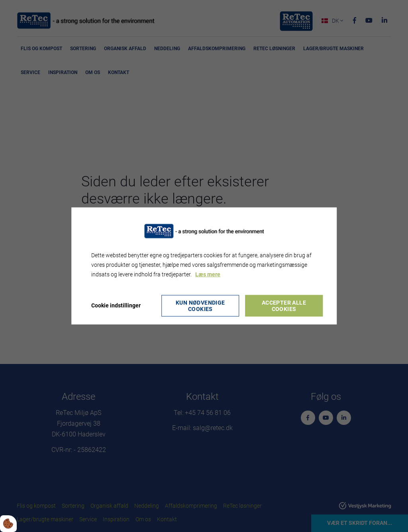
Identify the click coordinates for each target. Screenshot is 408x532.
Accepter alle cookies (284, 306)
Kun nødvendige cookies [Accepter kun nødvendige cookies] (200, 306)
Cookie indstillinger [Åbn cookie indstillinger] (116, 305)
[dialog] (204, 266)
